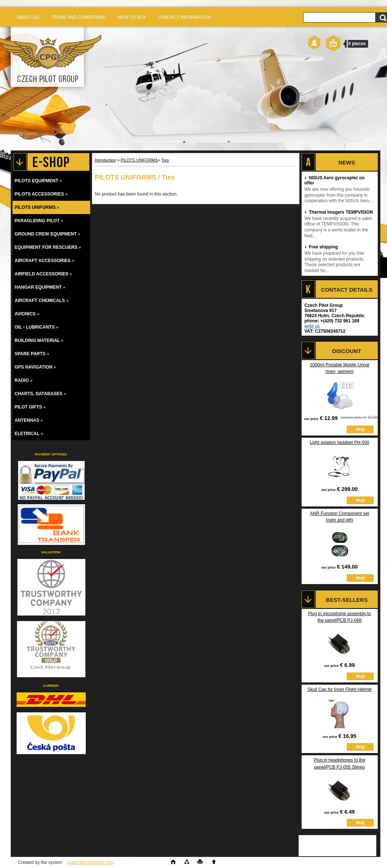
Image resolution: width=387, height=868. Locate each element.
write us (312, 326)
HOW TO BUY (132, 17)
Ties (165, 160)
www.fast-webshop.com (91, 862)
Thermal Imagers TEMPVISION (339, 212)
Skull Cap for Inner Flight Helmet (340, 689)
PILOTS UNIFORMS (139, 160)
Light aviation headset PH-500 (340, 443)
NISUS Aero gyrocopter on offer (335, 180)
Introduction (106, 160)
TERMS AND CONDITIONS (79, 17)
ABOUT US (28, 17)
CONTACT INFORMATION (184, 17)
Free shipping (321, 247)
